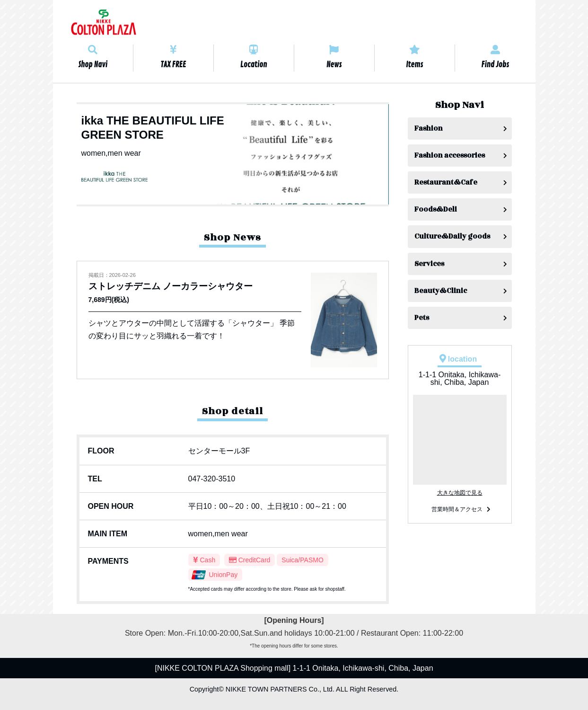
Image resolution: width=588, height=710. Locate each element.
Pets (422, 318)
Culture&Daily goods (452, 236)
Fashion (429, 129)
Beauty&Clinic (441, 291)
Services (429, 264)
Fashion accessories (450, 155)
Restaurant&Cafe (446, 182)
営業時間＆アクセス (457, 509)
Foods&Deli (436, 209)
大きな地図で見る (460, 493)
